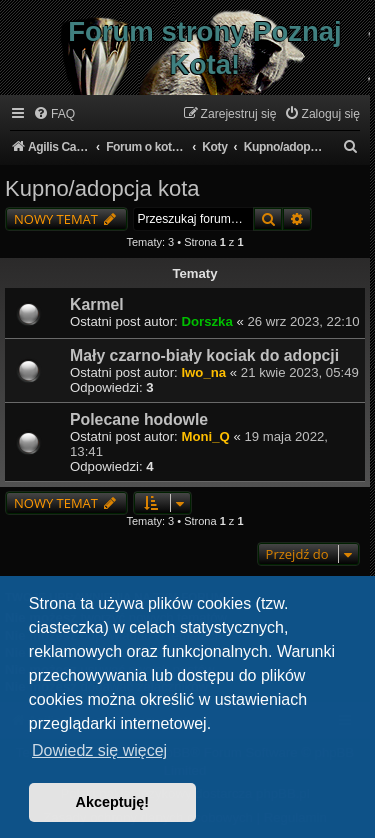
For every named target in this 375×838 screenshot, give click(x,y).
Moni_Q (205, 436)
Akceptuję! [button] (113, 802)
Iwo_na (203, 372)
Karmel (97, 304)
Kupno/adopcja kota (102, 188)
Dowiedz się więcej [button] (99, 750)
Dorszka (206, 321)
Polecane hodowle (139, 419)
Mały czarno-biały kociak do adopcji (204, 355)
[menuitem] (54, 114)
